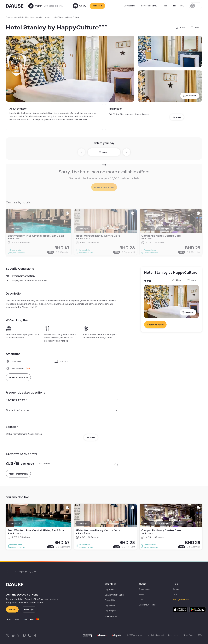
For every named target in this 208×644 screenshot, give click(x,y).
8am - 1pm (148, 523)
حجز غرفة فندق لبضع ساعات (26, 571)
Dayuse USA (110, 600)
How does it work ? (149, 6)
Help (165, 6)
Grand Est (19, 17)
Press (141, 600)
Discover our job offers (148, 605)
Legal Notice (173, 635)
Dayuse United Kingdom (115, 595)
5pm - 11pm (181, 523)
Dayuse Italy (110, 605)
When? (104, 152)
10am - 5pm (15, 523)
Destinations (130, 6)
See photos (190, 96)
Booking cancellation (181, 600)
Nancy (47, 17)
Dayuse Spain (110, 611)
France (9, 17)
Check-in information (62, 410)
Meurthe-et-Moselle (34, 17)
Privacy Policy (188, 635)
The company (144, 589)
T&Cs (200, 635)
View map (177, 117)
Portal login (29, 609)
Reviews (142, 594)
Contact (176, 589)
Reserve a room (155, 325)
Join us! (12, 609)
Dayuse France (111, 590)
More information (18, 377)
